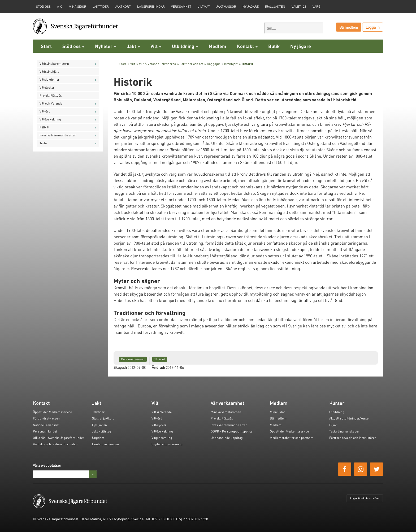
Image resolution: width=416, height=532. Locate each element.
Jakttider (101, 7)
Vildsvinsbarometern (54, 64)
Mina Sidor (277, 412)
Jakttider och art (191, 64)
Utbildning (185, 46)
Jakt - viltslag (102, 431)
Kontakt (247, 46)
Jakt (133, 46)
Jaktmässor (226, 7)
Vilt (156, 46)
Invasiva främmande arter (58, 135)
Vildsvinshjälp (49, 72)
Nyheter (106, 46)
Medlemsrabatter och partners (292, 438)
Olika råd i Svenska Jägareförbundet (58, 438)
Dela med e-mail (133, 359)
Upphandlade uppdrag (227, 438)
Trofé (43, 143)
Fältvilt (44, 127)
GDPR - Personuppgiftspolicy (231, 431)
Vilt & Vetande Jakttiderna (157, 64)
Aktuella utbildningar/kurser (350, 418)
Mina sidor (77, 7)
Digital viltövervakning (167, 444)
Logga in (373, 27)
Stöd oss (73, 46)
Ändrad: (158, 367)
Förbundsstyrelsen (46, 418)
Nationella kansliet (46, 425)
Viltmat (204, 7)
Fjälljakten (275, 7)
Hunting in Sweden (105, 444)
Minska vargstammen (226, 412)
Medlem (217, 46)
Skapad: (120, 367)
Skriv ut (160, 359)
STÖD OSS (43, 7)
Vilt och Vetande (51, 103)
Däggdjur (214, 64)
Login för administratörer (365, 498)
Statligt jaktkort (103, 418)
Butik (274, 46)
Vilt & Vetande (162, 412)
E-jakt (333, 425)
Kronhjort (231, 64)
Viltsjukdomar (49, 79)
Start (46, 46)
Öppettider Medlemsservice (52, 412)
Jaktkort (123, 7)
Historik (247, 64)
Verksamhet (181, 7)
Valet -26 (299, 7)
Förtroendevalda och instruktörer (353, 438)
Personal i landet (45, 431)
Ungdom (98, 438)
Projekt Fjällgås (51, 95)
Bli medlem (349, 27)
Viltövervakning (50, 119)
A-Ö (60, 7)
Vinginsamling (162, 438)
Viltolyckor (47, 87)
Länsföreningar (151, 7)
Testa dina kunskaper (344, 431)
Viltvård (45, 111)
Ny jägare (251, 7)
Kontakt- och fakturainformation (56, 444)
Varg (317, 7)
